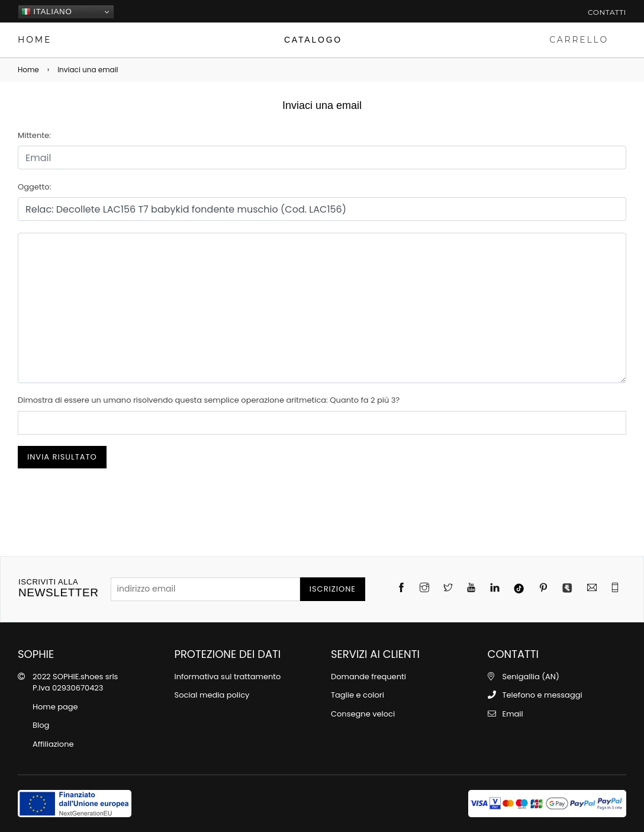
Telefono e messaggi (542, 695)
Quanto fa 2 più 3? (365, 400)
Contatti (607, 12)
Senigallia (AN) (531, 677)
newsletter (59, 588)
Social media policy (212, 695)
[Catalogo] (313, 40)
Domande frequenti (368, 677)
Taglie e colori (358, 695)
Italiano (46, 12)
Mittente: (34, 135)
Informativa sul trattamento (228, 677)
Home (28, 70)
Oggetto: (34, 187)
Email (513, 714)
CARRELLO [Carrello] (579, 40)
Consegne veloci (363, 714)
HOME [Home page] (35, 40)
